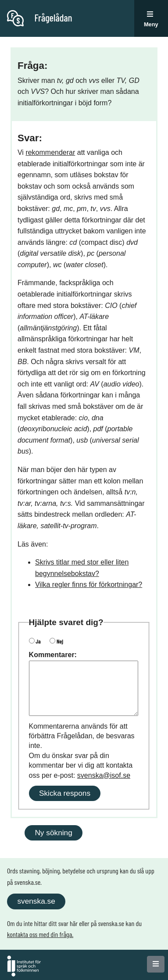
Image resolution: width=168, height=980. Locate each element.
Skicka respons (65, 793)
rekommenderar (50, 152)
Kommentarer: (53, 655)
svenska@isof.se (104, 775)
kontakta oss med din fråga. (40, 934)
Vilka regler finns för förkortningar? (89, 585)
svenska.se (36, 901)
